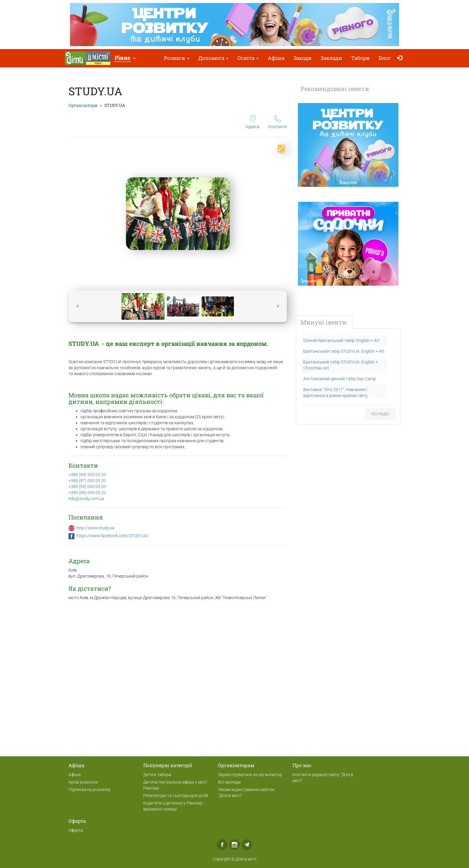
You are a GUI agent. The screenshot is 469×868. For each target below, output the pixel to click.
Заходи (303, 58)
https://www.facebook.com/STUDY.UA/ (113, 536)
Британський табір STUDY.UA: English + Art (344, 351)
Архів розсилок (83, 782)
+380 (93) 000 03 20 (87, 487)
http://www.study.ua (95, 528)
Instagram (234, 845)
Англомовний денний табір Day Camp (340, 379)
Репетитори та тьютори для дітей (176, 796)
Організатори (83, 105)
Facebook (222, 845)
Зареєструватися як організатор (250, 775)
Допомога (213, 58)
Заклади (331, 58)
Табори (360, 58)
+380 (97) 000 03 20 (87, 481)
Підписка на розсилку (90, 790)
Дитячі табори (157, 775)
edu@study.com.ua (86, 499)
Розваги (177, 58)
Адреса (253, 122)
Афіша (276, 58)
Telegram (247, 845)
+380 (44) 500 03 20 (87, 475)
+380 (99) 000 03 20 (87, 493)
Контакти (278, 122)
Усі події (380, 414)
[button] (125, 58)
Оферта (76, 830)
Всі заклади (229, 782)
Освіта (248, 58)
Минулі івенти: (324, 322)
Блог (385, 58)
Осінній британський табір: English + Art (341, 340)
